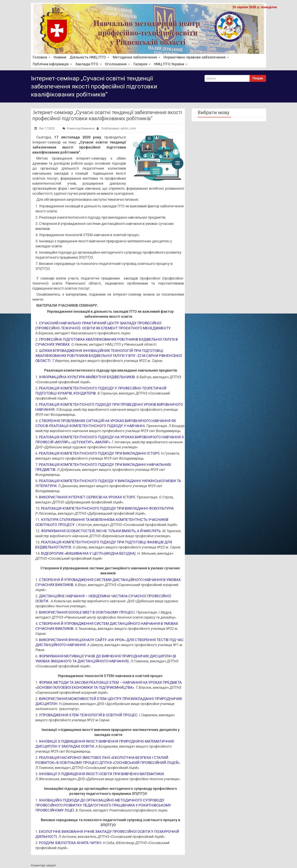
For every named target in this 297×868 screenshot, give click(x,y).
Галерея (138, 64)
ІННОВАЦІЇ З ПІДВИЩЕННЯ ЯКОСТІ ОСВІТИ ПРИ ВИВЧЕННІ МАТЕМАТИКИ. (102, 774)
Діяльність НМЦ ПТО (88, 57)
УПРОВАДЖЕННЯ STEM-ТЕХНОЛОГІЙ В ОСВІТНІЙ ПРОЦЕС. (89, 715)
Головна (41, 57)
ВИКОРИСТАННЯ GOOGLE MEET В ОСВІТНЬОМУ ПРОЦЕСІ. (87, 612)
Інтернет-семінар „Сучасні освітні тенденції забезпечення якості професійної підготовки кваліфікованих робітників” (107, 115)
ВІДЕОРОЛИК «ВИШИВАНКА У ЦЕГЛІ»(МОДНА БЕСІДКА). (89, 553)
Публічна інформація (52, 64)
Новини (59, 57)
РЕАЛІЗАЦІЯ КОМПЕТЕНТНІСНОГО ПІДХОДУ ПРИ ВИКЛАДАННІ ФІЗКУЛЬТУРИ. (108, 508)
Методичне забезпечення (134, 57)
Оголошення (115, 64)
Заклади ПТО (87, 64)
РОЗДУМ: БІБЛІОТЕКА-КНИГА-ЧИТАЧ (70, 843)
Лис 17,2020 (45, 128)
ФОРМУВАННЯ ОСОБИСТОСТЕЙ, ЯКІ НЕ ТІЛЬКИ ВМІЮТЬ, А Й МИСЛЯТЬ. (101, 531)
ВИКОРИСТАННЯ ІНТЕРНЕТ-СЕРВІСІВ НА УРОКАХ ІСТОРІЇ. (87, 497)
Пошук (258, 78)
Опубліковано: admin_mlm (116, 128)
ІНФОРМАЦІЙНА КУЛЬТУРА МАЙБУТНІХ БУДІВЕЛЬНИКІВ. (87, 377)
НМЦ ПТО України (167, 64)
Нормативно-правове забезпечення (192, 57)
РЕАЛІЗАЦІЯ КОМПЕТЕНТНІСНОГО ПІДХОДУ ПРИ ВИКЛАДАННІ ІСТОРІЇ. (100, 453)
